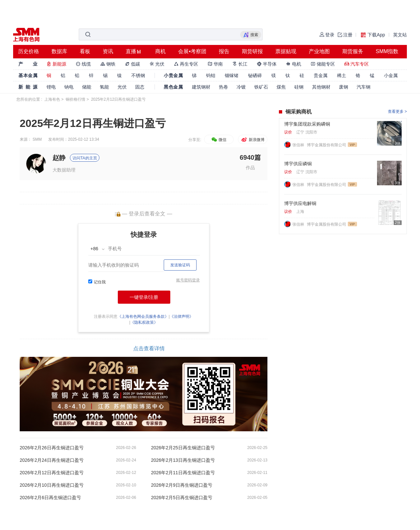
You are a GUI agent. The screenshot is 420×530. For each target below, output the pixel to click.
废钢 (344, 87)
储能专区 (323, 64)
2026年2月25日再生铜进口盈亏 (183, 448)
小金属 (391, 75)
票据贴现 (286, 51)
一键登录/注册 (144, 297)
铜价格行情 (75, 99)
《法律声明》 (181, 316)
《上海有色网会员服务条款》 (143, 316)
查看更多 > (397, 112)
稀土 (342, 75)
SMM (37, 139)
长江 (240, 64)
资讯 (108, 51)
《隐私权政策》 (144, 322)
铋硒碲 (255, 75)
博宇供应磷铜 (298, 164)
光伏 (157, 64)
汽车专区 (357, 64)
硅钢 (299, 87)
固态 (140, 87)
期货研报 (252, 51)
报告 (224, 51)
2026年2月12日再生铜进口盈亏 (52, 473)
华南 (215, 64)
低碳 (133, 64)
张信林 (299, 145)
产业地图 (319, 51)
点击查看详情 (149, 348)
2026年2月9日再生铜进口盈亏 (182, 485)
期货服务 (353, 51)
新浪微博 (252, 140)
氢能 (104, 87)
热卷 (223, 87)
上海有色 (52, 99)
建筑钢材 (201, 87)
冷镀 (241, 87)
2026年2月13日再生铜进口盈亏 (183, 460)
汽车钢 (364, 87)
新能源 (56, 64)
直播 (131, 51)
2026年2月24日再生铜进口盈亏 (52, 460)
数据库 (59, 51)
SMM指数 (387, 51)
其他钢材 (321, 87)
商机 (160, 51)
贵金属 (321, 75)
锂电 (51, 87)
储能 (87, 87)
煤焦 (281, 87)
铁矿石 (261, 87)
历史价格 (29, 51)
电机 (294, 64)
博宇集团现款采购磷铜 (307, 124)
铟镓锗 (232, 75)
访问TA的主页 (85, 158)
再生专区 (186, 64)
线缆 (83, 64)
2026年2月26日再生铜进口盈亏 (52, 448)
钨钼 (211, 75)
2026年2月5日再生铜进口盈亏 (182, 498)
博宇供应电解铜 (300, 203)
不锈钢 (138, 75)
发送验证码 (180, 265)
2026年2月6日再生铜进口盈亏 (50, 498)
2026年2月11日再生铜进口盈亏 (183, 473)
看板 (85, 51)
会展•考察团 (192, 51)
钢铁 (108, 64)
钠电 (69, 87)
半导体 (267, 64)
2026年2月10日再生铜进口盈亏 (52, 485)
